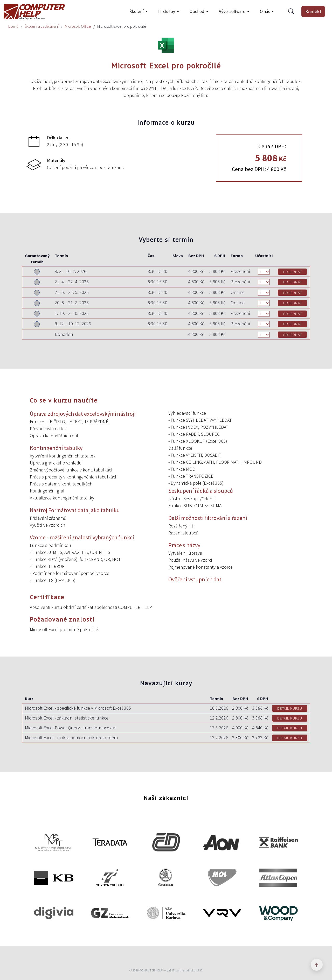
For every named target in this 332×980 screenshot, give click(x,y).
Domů (13, 26)
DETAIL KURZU (290, 708)
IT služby (167, 11)
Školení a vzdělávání (42, 26)
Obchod (197, 11)
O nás (265, 11)
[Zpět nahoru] (317, 965)
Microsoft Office (78, 26)
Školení (137, 11)
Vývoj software (232, 11)
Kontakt (313, 12)
